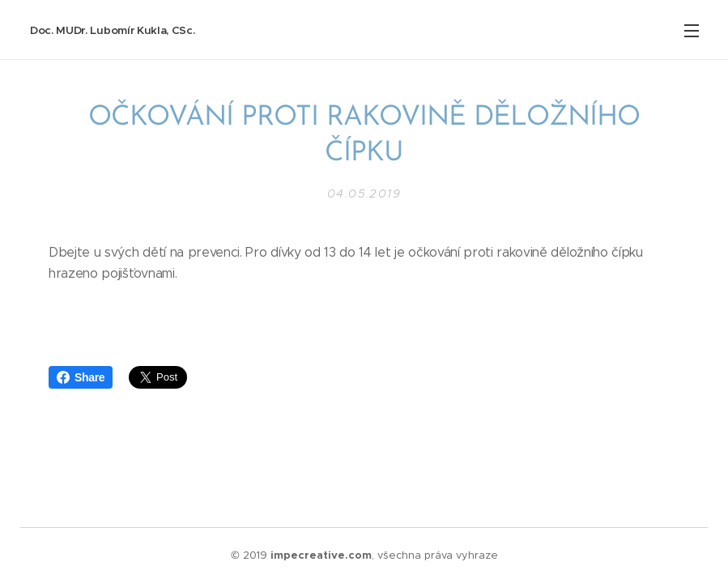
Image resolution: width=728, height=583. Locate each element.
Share (81, 377)
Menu (692, 31)
